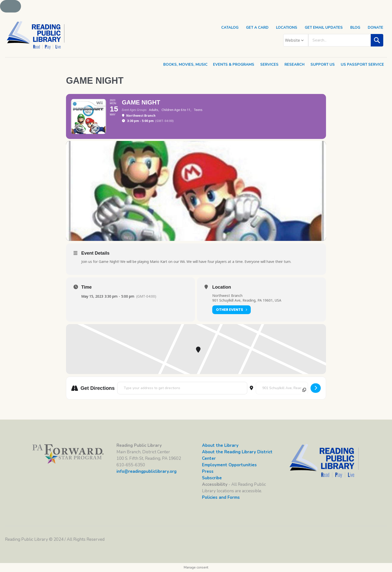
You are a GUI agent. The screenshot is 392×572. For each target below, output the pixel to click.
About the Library (220, 445)
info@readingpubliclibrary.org (146, 471)
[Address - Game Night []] (182, 388)
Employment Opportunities (229, 465)
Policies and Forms (221, 497)
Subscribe (212, 478)
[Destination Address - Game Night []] (282, 388)
